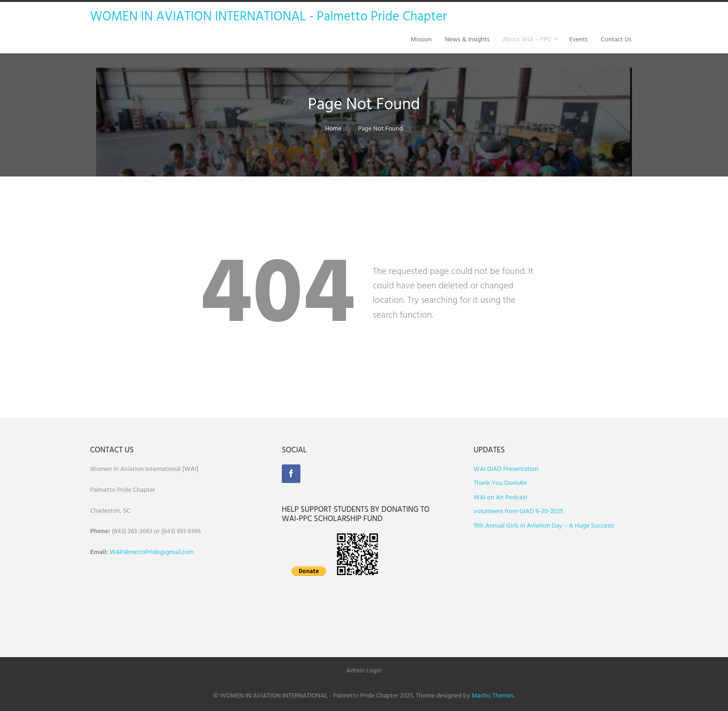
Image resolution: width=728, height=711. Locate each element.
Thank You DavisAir (500, 483)
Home (333, 129)
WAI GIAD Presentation (506, 469)
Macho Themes (493, 696)
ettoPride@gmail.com (164, 552)
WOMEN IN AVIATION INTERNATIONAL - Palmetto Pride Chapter (269, 17)
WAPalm (121, 552)
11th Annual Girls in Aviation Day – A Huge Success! (544, 526)
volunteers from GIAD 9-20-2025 (518, 512)
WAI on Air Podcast (500, 498)
